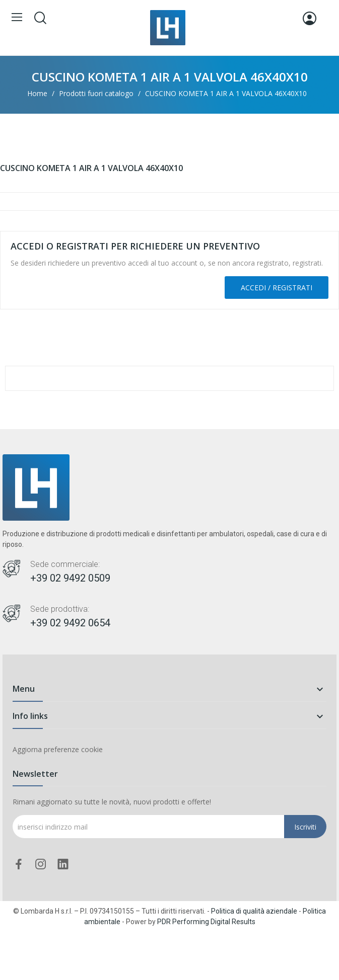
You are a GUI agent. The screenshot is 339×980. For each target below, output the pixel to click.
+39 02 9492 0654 (70, 623)
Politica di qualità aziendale (254, 911)
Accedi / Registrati (277, 288)
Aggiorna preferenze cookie (58, 749)
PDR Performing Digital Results (206, 922)
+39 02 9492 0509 (70, 578)
